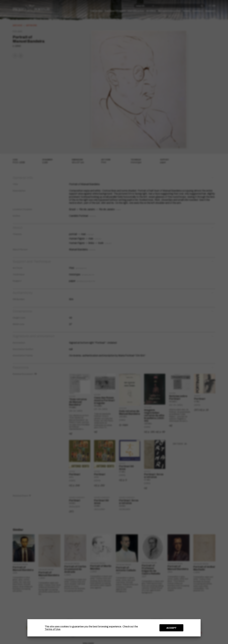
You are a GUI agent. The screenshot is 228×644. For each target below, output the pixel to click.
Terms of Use (52, 629)
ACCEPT (171, 628)
